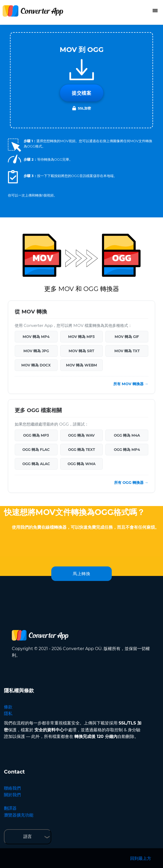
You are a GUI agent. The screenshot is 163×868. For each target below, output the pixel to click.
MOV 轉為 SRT (81, 351)
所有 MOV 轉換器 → (131, 384)
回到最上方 (141, 858)
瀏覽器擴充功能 (19, 815)
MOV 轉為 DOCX (36, 365)
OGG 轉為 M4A (127, 435)
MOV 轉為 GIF (127, 337)
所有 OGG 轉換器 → (131, 483)
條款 (8, 707)
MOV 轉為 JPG (36, 351)
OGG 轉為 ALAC (36, 464)
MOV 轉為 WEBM (81, 365)
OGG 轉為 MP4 (127, 450)
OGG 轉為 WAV (81, 435)
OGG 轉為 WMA (81, 464)
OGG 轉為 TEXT (81, 450)
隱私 (8, 714)
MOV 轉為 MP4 (36, 337)
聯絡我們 (12, 788)
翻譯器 (10, 808)
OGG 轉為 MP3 (36, 435)
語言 (28, 836)
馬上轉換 (81, 574)
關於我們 (12, 795)
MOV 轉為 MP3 (81, 337)
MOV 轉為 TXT (127, 351)
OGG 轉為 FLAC (36, 450)
